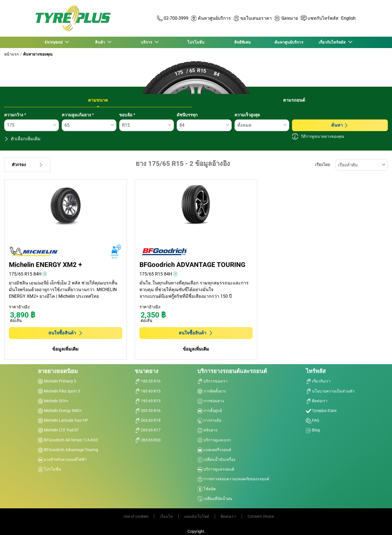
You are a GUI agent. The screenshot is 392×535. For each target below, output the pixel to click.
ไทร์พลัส (316, 371)
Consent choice (261, 516)
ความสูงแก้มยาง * (78, 115)
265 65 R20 (148, 440)
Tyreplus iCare (321, 411)
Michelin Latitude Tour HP (63, 420)
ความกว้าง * (15, 115)
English (348, 18)
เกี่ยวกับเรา (318, 381)
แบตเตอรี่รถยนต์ (214, 450)
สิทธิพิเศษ (242, 42)
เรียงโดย (322, 165)
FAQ (313, 420)
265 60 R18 (148, 420)
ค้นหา (340, 125)
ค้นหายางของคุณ (38, 54)
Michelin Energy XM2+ (60, 411)
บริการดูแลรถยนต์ (216, 469)
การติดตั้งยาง (212, 391)
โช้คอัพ (206, 489)
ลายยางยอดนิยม (58, 371)
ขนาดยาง (147, 371)
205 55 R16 (148, 411)
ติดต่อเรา (317, 401)
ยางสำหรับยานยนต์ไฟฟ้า (62, 459)
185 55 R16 (148, 381)
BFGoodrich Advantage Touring (68, 450)
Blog (313, 430)
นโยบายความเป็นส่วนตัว (330, 391)
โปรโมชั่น (196, 42)
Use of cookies (136, 516)
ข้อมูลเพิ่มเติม (65, 349)
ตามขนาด (98, 100)
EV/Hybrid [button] (54, 42)
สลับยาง (207, 430)
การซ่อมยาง (211, 401)
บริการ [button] (147, 42)
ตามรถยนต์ (294, 100)
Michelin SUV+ (53, 401)
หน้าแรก (11, 54)
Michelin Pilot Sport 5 (59, 391)
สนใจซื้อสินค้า (66, 333)
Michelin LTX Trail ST (58, 430)
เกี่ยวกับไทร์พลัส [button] (333, 42)
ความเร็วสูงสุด (247, 115)
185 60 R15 (148, 391)
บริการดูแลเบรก (214, 440)
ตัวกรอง (27, 165)
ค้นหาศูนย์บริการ (289, 42)
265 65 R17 (148, 430)
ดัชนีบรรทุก (187, 115)
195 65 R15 (148, 401)
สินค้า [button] (101, 42)
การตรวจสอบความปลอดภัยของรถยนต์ (233, 479)
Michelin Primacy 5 (57, 381)
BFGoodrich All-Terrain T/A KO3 (68, 440)
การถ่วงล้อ (209, 420)
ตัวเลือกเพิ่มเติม (22, 139)
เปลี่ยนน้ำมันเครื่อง (216, 459)
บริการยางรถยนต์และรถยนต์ (232, 371)
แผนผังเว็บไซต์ (197, 516)
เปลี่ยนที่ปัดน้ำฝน (215, 499)
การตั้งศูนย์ (210, 411)
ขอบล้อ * (127, 115)
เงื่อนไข (166, 516)
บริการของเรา (212, 381)
